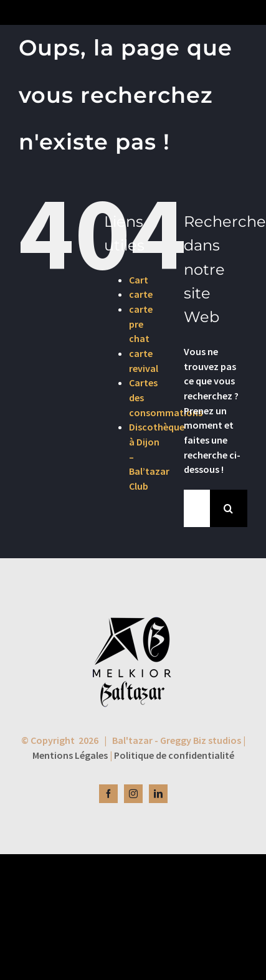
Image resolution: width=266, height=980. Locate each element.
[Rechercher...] (197, 508)
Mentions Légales (70, 755)
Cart (139, 280)
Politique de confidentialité (174, 755)
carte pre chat (141, 324)
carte (141, 294)
